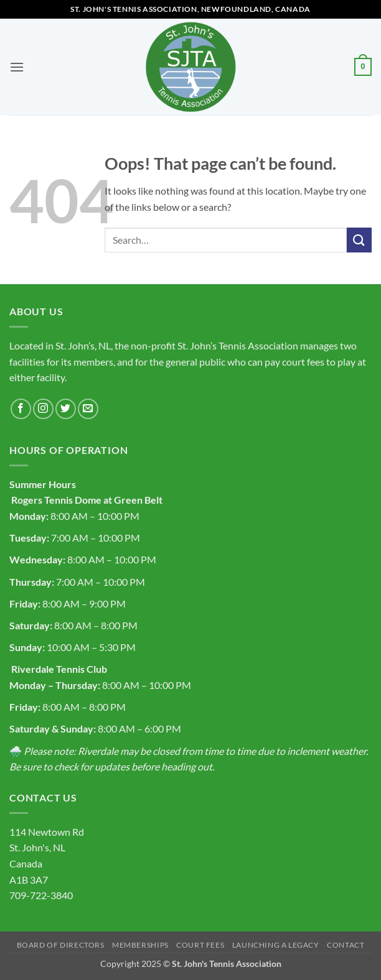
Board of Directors (61, 945)
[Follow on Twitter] (66, 409)
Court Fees (200, 945)
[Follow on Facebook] (21, 409)
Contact (346, 945)
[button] (17, 67)
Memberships (140, 945)
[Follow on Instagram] (43, 409)
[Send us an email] (88, 409)
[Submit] (359, 240)
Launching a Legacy (276, 945)
